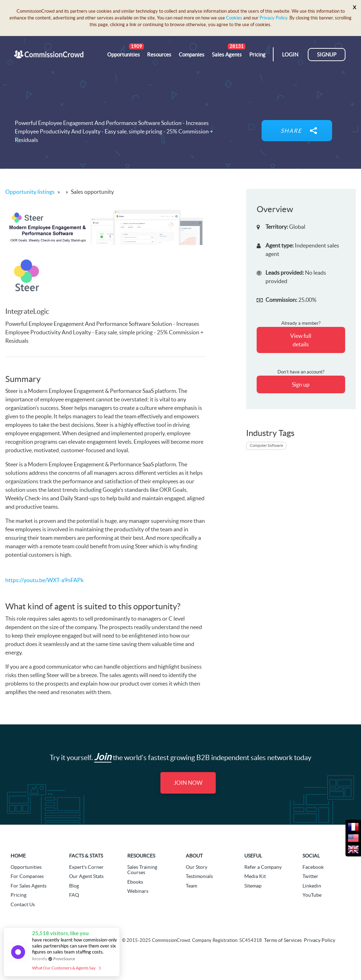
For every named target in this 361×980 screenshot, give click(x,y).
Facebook (313, 867)
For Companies (27, 876)
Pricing (19, 895)
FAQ (74, 895)
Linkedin (312, 886)
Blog (74, 886)
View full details (301, 340)
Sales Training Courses (142, 870)
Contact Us (23, 904)
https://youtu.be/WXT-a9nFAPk (44, 580)
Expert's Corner (86, 867)
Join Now (188, 783)
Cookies (234, 18)
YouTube (312, 895)
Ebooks (135, 882)
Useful (253, 856)
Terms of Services (283, 940)
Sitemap (253, 886)
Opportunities (26, 867)
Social (311, 856)
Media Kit (255, 876)
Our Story (197, 867)
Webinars (138, 891)
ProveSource (64, 959)
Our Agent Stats (86, 876)
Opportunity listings (30, 192)
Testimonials (199, 876)
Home (18, 856)
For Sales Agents (29, 886)
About (194, 856)
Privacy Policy (273, 18)
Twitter (310, 876)
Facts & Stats (86, 856)
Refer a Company (263, 867)
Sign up (301, 384)
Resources (141, 856)
